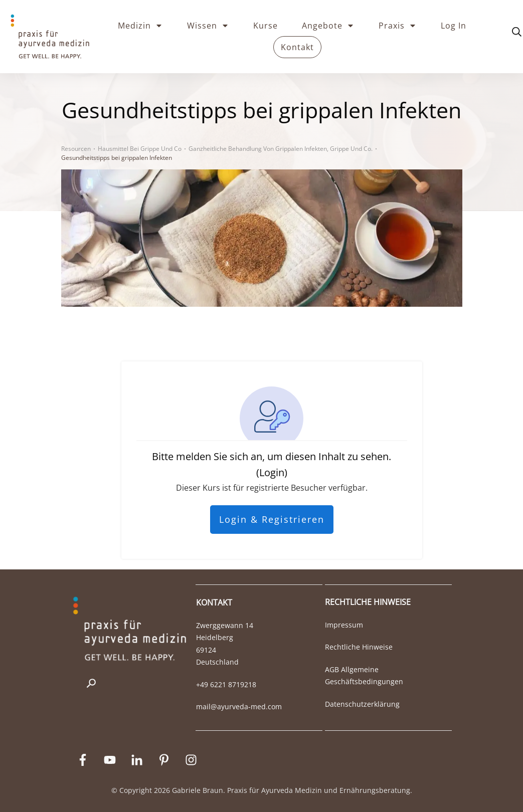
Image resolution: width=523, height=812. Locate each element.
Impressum (344, 625)
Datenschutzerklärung (362, 704)
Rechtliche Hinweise (359, 647)
